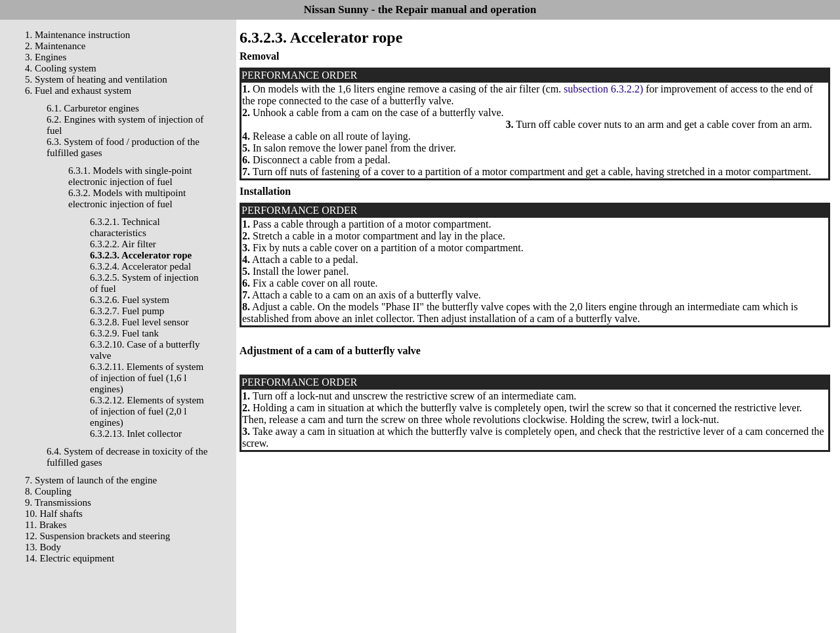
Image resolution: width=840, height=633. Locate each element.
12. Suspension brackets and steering (97, 536)
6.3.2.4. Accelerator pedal (140, 266)
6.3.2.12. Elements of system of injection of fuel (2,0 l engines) (147, 411)
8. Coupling (48, 491)
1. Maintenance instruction (77, 35)
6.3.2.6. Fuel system (130, 300)
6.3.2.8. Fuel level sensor (139, 322)
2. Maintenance (55, 46)
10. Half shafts (54, 514)
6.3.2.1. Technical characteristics (125, 227)
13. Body (43, 547)
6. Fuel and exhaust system (78, 91)
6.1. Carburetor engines (93, 108)
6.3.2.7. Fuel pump (127, 311)
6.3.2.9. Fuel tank (124, 333)
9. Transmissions (58, 502)
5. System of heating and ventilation (96, 79)
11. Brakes (46, 525)
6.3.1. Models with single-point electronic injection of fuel (130, 176)
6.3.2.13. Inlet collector (136, 434)
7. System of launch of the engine (91, 480)
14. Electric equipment (70, 558)
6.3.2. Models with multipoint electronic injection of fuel (127, 198)
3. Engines (46, 57)
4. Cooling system (61, 68)
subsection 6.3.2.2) (603, 89)
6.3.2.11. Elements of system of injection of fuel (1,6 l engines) (147, 378)
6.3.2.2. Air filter (123, 244)
